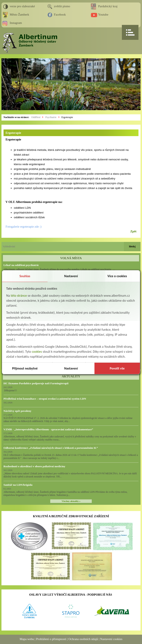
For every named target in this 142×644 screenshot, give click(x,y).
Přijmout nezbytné (25, 368)
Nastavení (71, 276)
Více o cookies (117, 276)
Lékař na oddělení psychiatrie (21, 265)
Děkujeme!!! (10, 390)
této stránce (19, 296)
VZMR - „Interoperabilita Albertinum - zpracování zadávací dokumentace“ (48, 429)
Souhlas (25, 276)
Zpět (133, 231)
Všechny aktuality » (71, 501)
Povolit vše (117, 368)
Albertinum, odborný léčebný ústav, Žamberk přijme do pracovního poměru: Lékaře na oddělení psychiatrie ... (59, 269)
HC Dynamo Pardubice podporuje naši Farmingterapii (36, 383)
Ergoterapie (67, 117)
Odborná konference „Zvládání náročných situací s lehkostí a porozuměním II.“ (51, 448)
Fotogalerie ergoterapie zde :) (24, 227)
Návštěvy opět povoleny (17, 411)
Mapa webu (27, 639)
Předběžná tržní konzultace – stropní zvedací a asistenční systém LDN (45, 399)
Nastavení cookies (111, 639)
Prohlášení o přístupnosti (51, 639)
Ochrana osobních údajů (83, 639)
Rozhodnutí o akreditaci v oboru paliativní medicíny (34, 466)
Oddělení (36, 117)
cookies (37, 352)
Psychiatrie (51, 117)
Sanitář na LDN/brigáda (18, 485)
